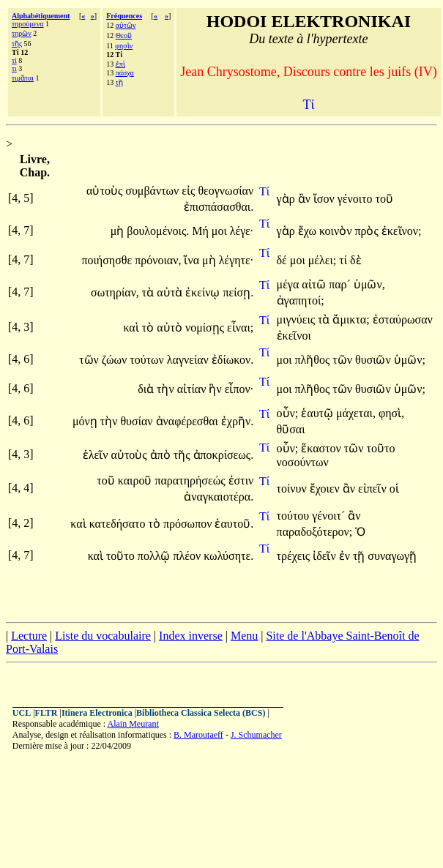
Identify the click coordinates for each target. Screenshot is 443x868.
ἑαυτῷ (319, 413)
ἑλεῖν (97, 455)
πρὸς (368, 231)
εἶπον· (239, 389)
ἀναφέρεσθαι (189, 421)
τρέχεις (295, 556)
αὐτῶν (126, 25)
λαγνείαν (189, 360)
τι (14, 68)
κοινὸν (337, 231)
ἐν (346, 556)
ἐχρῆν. (237, 421)
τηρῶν (22, 33)
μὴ (119, 231)
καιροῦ (137, 480)
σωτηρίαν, (115, 292)
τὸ (149, 328)
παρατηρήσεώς (191, 480)
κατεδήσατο (119, 524)
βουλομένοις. (158, 231)
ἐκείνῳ (204, 292)
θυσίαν (138, 421)
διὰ (147, 389)
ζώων (116, 360)
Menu (244, 636)
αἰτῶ (315, 284)
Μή (202, 231)
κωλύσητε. (228, 556)
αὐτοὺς (106, 191)
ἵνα (193, 260)
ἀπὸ (162, 455)
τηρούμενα (28, 24)
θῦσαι (291, 429)
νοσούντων (303, 462)
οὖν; (288, 413)
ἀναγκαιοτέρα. (219, 497)
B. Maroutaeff (198, 735)
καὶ (132, 328)
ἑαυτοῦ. (234, 524)
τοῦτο (381, 448)
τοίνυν (293, 489)
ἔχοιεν (326, 489)
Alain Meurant (133, 724)
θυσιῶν (375, 360)
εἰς (190, 191)
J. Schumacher (256, 735)
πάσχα (125, 73)
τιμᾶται (23, 78)
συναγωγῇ (392, 556)
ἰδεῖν (326, 556)
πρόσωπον (189, 524)
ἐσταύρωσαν (403, 319)
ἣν (216, 389)
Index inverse (191, 636)
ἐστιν (241, 480)
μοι (221, 231)
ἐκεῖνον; (402, 231)
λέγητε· (237, 260)
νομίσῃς (206, 328)
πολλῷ (156, 556)
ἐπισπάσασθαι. (219, 207)
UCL (22, 713)
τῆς (17, 44)
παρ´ (341, 284)
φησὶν (124, 46)
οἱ (394, 489)
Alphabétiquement (41, 16)
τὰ (149, 292)
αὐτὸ (171, 328)
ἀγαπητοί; (301, 300)
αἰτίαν (193, 389)
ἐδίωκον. (232, 360)
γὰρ (287, 199)
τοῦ (384, 199)
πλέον (188, 556)
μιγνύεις (297, 319)
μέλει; (323, 260)
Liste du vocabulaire (103, 636)
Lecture (29, 636)
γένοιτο (357, 199)
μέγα (290, 284)
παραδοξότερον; (315, 532)
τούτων (148, 360)
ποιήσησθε (108, 260)
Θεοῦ (124, 35)
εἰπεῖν (374, 489)
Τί (264, 191)
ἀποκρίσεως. (224, 455)
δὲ (356, 260)
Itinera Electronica (97, 713)
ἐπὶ (120, 64)
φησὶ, (391, 413)
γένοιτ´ (330, 516)
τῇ (119, 82)
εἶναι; (240, 328)
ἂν (306, 199)
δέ (283, 260)
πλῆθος (313, 360)
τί (14, 60)
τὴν (167, 389)
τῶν (90, 360)
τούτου (295, 516)
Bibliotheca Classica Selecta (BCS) (201, 713)
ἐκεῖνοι (294, 336)
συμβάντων (153, 191)
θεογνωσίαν (226, 191)
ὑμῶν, (369, 284)
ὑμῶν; (410, 360)
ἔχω (309, 231)
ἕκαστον (323, 448)
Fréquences (124, 16)
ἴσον (325, 199)
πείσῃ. (238, 292)
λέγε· (242, 231)
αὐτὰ (171, 292)
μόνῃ (86, 421)
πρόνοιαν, (158, 260)
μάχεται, (356, 413)
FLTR (46, 713)
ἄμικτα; (351, 319)
